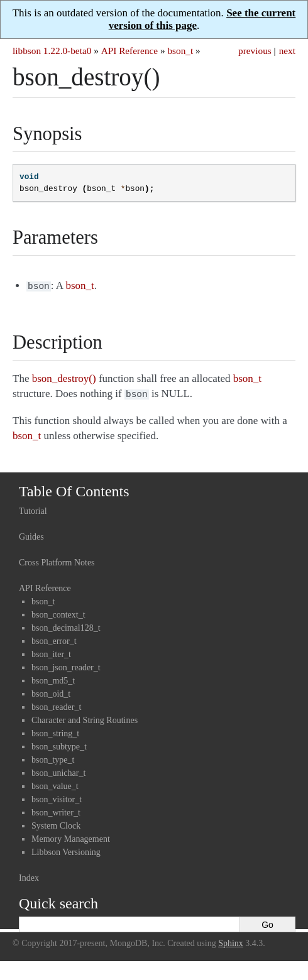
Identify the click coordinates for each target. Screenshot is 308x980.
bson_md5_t (53, 678)
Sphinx (231, 941)
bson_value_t (55, 784)
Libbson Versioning (66, 850)
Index (29, 875)
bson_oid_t (51, 691)
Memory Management (71, 836)
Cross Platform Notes (57, 560)
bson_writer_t (56, 810)
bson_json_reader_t (66, 665)
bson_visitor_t (57, 797)
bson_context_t (58, 612)
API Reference (129, 51)
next (287, 51)
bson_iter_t (51, 652)
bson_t (180, 51)
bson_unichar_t (58, 770)
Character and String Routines (85, 718)
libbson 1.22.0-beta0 (52, 51)
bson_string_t (55, 731)
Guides (31, 534)
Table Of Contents (74, 489)
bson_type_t (53, 757)
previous (255, 51)
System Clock (56, 823)
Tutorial (33, 509)
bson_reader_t (56, 705)
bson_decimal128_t (66, 625)
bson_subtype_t (59, 744)
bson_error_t (54, 639)
